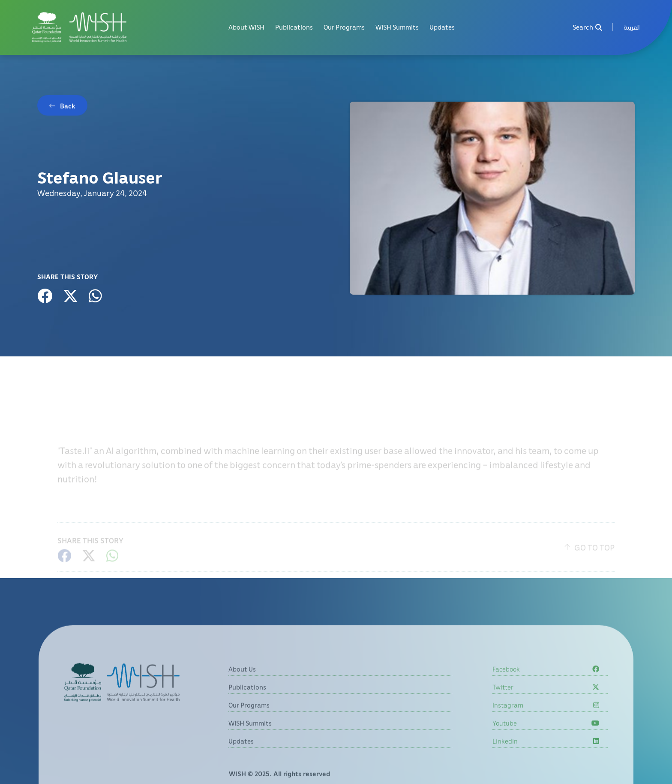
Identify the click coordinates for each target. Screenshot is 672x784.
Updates (442, 27)
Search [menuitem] (587, 27)
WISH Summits (397, 27)
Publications (294, 27)
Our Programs (344, 27)
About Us (242, 682)
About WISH (246, 27)
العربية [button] (632, 27)
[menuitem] (632, 27)
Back (68, 107)
